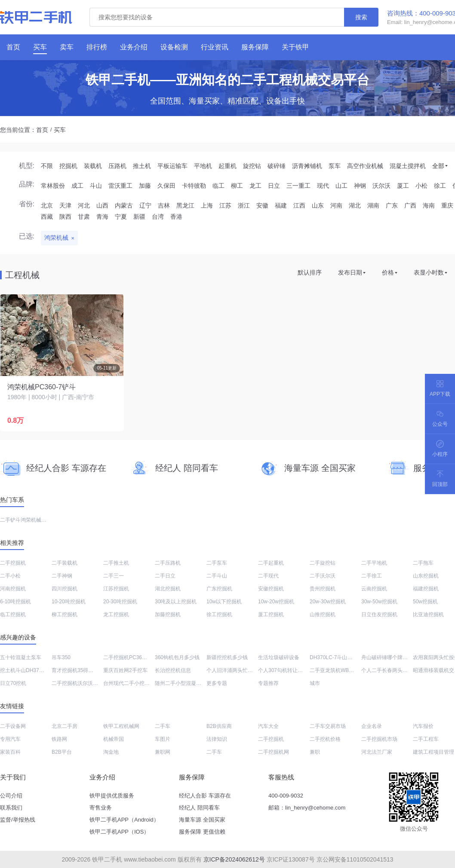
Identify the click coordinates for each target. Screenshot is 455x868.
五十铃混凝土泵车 (21, 657)
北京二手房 (65, 726)
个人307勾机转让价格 (283, 670)
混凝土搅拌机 (408, 166)
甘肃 (84, 217)
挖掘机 (68, 166)
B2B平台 (62, 752)
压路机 (117, 166)
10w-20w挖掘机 (276, 602)
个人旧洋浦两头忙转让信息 (237, 670)
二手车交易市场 (328, 726)
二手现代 (268, 576)
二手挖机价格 (325, 739)
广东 (392, 205)
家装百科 (10, 752)
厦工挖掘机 (271, 614)
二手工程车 (426, 739)
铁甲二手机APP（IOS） (119, 832)
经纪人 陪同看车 (199, 808)
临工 (218, 186)
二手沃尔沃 (323, 576)
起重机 (227, 166)
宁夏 (121, 217)
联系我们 (11, 808)
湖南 (373, 205)
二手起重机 (271, 563)
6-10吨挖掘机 (15, 602)
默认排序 (310, 272)
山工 (341, 186)
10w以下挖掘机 (224, 602)
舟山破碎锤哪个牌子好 (387, 657)
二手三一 (114, 576)
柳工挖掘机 (65, 614)
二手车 (163, 726)
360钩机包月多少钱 (177, 657)
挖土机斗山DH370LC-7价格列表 (37, 670)
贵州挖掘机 (323, 589)
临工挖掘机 (13, 614)
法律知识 (217, 739)
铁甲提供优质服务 (112, 796)
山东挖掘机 (426, 576)
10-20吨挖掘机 (69, 602)
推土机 (142, 166)
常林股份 (53, 186)
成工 (77, 186)
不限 (47, 166)
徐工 (440, 186)
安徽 (262, 205)
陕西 (65, 217)
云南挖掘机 (374, 589)
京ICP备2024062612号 (234, 859)
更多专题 (217, 683)
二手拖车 (423, 563)
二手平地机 (374, 563)
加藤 (145, 186)
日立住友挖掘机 (379, 614)
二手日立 (165, 576)
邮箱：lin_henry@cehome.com (307, 808)
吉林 (164, 205)
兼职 (315, 752)
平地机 (203, 166)
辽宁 (145, 205)
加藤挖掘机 (168, 614)
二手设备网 (13, 726)
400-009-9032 (286, 796)
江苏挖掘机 (116, 589)
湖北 (355, 205)
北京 (47, 205)
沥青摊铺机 (307, 166)
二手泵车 (217, 563)
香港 (176, 217)
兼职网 (163, 752)
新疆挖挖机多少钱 (227, 657)
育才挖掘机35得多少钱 (78, 670)
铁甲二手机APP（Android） (124, 820)
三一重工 (298, 186)
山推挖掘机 (323, 614)
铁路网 (59, 739)
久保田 (166, 186)
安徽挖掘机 (271, 589)
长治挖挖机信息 (173, 670)
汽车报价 (423, 726)
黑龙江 (185, 205)
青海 (102, 217)
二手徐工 (372, 576)
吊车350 (61, 657)
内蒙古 (124, 205)
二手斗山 (217, 576)
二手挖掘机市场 (379, 739)
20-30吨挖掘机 (120, 602)
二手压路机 (168, 563)
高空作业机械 (365, 166)
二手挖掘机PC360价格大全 (134, 657)
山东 (318, 205)
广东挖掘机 (219, 589)
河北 (84, 205)
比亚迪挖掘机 (428, 614)
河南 (336, 205)
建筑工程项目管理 (433, 752)
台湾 (158, 217)
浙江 (244, 205)
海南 (429, 205)
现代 (323, 186)
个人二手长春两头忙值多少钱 (395, 670)
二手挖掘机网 (274, 752)
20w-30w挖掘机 (328, 602)
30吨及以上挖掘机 (176, 602)
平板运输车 (172, 166)
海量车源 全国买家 (202, 820)
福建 (281, 205)
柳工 (237, 186)
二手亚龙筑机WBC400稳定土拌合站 (351, 670)
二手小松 (10, 576)
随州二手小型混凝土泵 (181, 683)
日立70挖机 (13, 683)
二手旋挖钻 (323, 563)
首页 (42, 130)
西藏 (47, 217)
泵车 (335, 166)
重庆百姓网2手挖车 (125, 670)
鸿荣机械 (56, 238)
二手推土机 (116, 563)
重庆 (447, 205)
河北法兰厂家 (377, 752)
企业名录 (372, 726)
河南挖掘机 (13, 589)
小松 (421, 186)
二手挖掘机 (13, 563)
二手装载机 (65, 563)
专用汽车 (10, 739)
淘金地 (111, 752)
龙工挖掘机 (116, 614)
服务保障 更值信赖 (202, 832)
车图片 (163, 739)
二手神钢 (62, 576)
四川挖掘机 (65, 589)
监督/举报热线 (18, 820)
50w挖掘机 (425, 602)
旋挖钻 (252, 166)
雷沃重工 (120, 186)
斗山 (96, 186)
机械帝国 (114, 739)
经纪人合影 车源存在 (205, 796)
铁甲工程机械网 (121, 726)
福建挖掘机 (426, 589)
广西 (410, 205)
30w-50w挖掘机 (379, 602)
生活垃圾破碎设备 (279, 657)
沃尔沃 (381, 186)
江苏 (225, 205)
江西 (299, 205)
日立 (274, 186)
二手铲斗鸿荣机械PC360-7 (31, 520)
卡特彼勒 (194, 186)
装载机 (93, 166)
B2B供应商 (219, 726)
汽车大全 (268, 726)
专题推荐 (268, 683)
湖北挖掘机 (168, 589)
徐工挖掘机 (219, 614)
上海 (207, 205)
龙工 (255, 186)
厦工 (403, 186)
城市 (315, 683)
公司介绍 (11, 796)
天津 (65, 205)
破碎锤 (277, 166)
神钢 (360, 186)
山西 (102, 205)
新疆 (139, 217)
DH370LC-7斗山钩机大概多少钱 (346, 657)
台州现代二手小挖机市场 (132, 683)
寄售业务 (101, 808)
